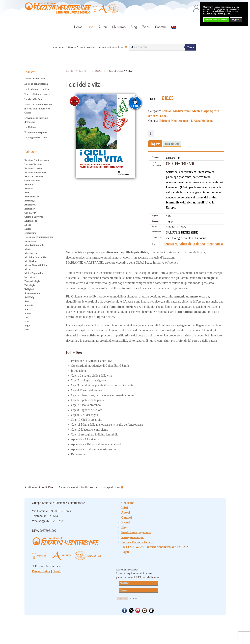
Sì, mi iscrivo (130, 598)
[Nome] (139, 583)
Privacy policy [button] (225, 13)
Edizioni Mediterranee (176, 111)
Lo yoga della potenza (36, 84)
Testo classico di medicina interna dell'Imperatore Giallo (38, 109)
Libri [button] (91, 27)
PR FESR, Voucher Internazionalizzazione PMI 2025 (155, 547)
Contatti (161, 27)
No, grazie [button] (236, 20)
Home (78, 27)
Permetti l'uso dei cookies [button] (216, 20)
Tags (154, 244)
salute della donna (192, 244)
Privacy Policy (41, 571)
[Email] (139, 590)
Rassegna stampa (133, 537)
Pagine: (155, 216)
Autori (103, 27)
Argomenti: (157, 237)
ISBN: (155, 226)
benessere (171, 244)
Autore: (155, 157)
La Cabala (30, 127)
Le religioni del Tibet (36, 137)
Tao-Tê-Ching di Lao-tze (38, 94)
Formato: (156, 221)
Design (57, 571)
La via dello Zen (33, 99)
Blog (134, 27)
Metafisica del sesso (35, 79)
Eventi (146, 27)
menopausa (215, 244)
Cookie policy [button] (210, 13)
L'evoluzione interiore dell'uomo (36, 120)
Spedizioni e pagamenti (136, 532)
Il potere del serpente (36, 132)
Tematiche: (157, 232)
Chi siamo (119, 27)
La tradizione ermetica (37, 89)
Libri (125, 508)
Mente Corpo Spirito (206, 111)
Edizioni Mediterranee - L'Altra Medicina (186, 121)
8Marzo (153, 116)
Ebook (164, 116)
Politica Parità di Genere (137, 542)
